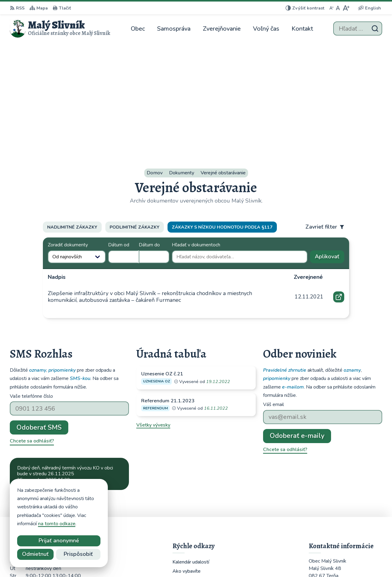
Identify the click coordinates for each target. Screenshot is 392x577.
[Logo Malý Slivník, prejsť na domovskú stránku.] (60, 28)
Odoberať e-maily (297, 325)
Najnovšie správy (47, 383)
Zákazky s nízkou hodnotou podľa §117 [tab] (222, 116)
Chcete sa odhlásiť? (32, 330)
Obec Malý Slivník (284, 560)
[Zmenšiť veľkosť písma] (331, 8)
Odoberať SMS (39, 316)
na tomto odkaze (57, 524)
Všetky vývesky (153, 314)
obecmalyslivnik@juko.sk (337, 516)
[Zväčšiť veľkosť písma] (346, 8)
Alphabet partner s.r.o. (198, 560)
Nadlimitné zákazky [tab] (72, 116)
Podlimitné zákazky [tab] (134, 116)
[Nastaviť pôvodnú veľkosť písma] (338, 8)
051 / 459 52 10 (327, 509)
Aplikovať (330, 147)
